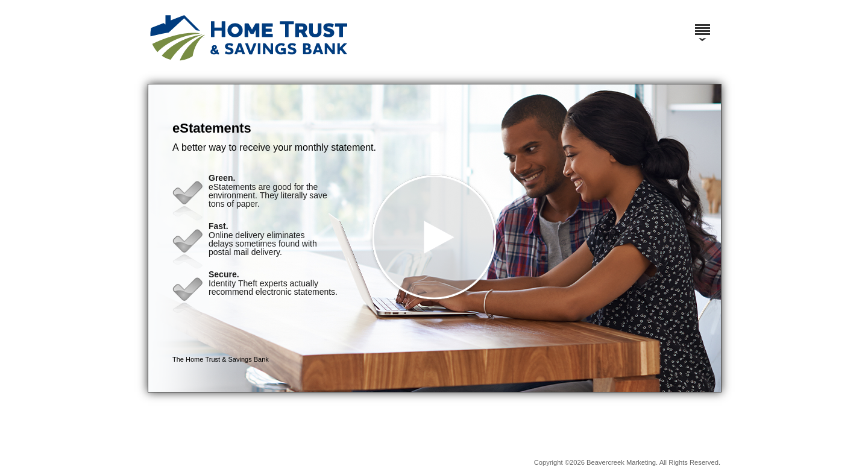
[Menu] (702, 24)
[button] (435, 238)
